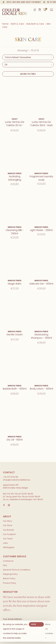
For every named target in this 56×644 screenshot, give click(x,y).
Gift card (40, 10)
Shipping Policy (10, 574)
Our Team (8, 539)
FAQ (5, 565)
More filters (28, 74)
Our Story (7, 521)
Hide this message (36, 625)
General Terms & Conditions (17, 570)
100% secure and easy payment (25, 2)
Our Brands (8, 530)
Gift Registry (34, 10)
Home (5, 24)
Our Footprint (9, 534)
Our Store (8, 525)
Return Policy (9, 578)
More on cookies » (49, 631)
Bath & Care (18, 24)
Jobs (5, 543)
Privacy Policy (10, 583)
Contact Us (8, 561)
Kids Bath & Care (35, 24)
